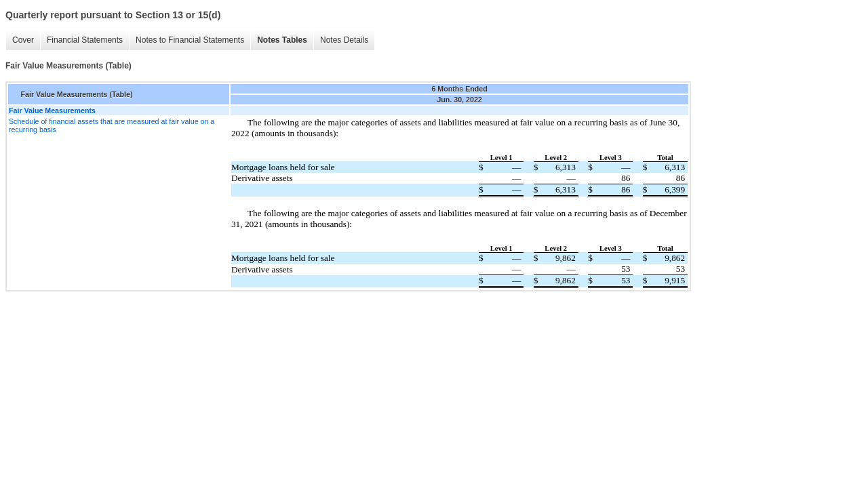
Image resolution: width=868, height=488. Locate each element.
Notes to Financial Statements (190, 40)
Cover (23, 40)
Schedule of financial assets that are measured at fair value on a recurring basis (112, 125)
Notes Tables (282, 40)
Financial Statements (85, 40)
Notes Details (344, 40)
